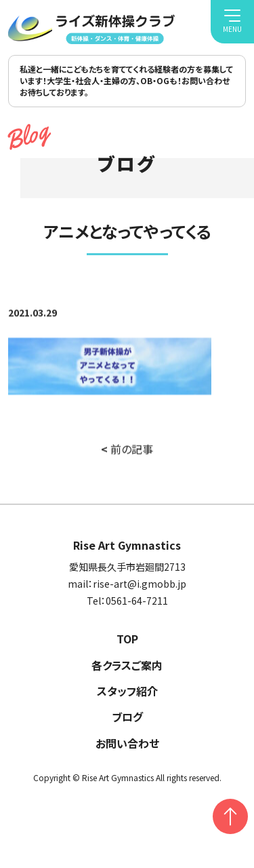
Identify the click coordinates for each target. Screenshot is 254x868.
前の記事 (127, 450)
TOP (127, 639)
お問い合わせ (127, 743)
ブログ (127, 717)
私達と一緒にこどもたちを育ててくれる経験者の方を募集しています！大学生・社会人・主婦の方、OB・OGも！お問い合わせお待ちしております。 (126, 80)
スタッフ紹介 (127, 691)
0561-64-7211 (137, 601)
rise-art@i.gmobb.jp (140, 584)
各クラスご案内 (127, 665)
